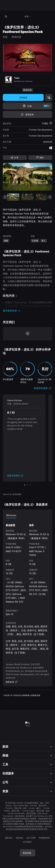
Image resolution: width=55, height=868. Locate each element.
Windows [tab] (11, 515)
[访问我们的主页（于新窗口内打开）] (28, 334)
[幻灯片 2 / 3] (27, 485)
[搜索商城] (6, 16)
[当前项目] (13, 197)
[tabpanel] (28, 561)
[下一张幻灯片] (50, 197)
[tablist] (28, 515)
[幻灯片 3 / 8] (42, 197)
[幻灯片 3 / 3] (30, 485)
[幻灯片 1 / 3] (25, 485)
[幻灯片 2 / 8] (27, 197)
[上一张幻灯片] (5, 197)
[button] (28, 311)
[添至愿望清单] (28, 114)
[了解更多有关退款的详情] (51, 123)
